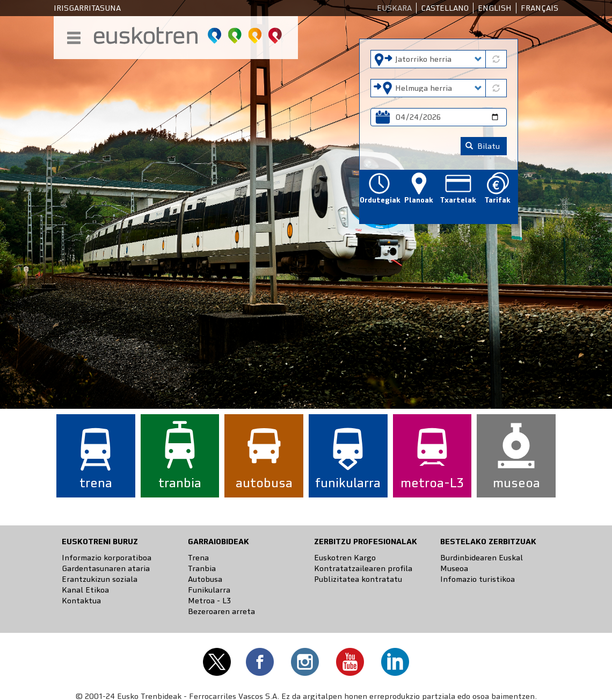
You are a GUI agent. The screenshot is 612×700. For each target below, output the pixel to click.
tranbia (180, 483)
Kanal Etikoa (85, 590)
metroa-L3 (432, 483)
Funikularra (209, 590)
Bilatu (483, 146)
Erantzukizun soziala (100, 579)
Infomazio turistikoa (478, 579)
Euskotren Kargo (345, 558)
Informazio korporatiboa (107, 558)
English (495, 8)
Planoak (419, 200)
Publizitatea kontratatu (358, 579)
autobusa (264, 483)
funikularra (348, 483)
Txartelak (458, 200)
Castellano (445, 8)
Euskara (394, 8)
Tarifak (498, 200)
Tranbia (202, 568)
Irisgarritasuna (87, 8)
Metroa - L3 (209, 601)
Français (540, 8)
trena (96, 483)
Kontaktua (81, 601)
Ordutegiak (379, 200)
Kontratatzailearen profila (363, 568)
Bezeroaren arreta (221, 611)
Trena (198, 558)
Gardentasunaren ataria (106, 568)
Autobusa (205, 579)
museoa (516, 483)
